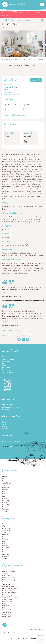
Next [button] (43, 44)
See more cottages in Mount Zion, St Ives (21, 336)
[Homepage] (5, 4)
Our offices (6, 409)
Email (28, 339)
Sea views (5, 573)
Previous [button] (3, 44)
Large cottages (7, 616)
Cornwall (5, 477)
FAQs (4, 363)
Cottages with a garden (9, 584)
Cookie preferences (8, 372)
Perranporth (6, 509)
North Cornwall (7, 481)
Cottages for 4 (7, 606)
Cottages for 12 (7, 614)
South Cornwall (7, 483)
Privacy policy (6, 361)
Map (34, 65)
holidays (18, 4)
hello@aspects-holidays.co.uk (11, 407)
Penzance (5, 498)
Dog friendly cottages (9, 571)
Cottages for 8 (7, 610)
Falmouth (5, 490)
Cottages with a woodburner (11, 582)
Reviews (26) (19, 65)
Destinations (10, 471)
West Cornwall (7, 479)
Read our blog (6, 368)
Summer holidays (7, 595)
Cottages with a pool (8, 578)
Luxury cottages (7, 576)
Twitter (23, 339)
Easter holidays (7, 591)
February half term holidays (10, 588)
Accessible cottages (8, 586)
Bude (4, 494)
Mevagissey (6, 505)
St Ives (4, 485)
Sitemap (5, 357)
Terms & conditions (8, 359)
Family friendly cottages (9, 580)
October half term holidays (10, 597)
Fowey (4, 496)
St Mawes (5, 511)
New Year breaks (7, 601)
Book (34, 80)
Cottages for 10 (7, 612)
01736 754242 (7, 405)
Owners (5, 366)
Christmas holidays (8, 599)
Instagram (5, 426)
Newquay (5, 492)
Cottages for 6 (7, 608)
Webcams (5, 429)
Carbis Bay (6, 488)
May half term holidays (9, 593)
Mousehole (6, 500)
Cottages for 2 (7, 604)
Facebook (19, 339)
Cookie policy (6, 370)
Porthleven (5, 507)
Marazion (5, 503)
